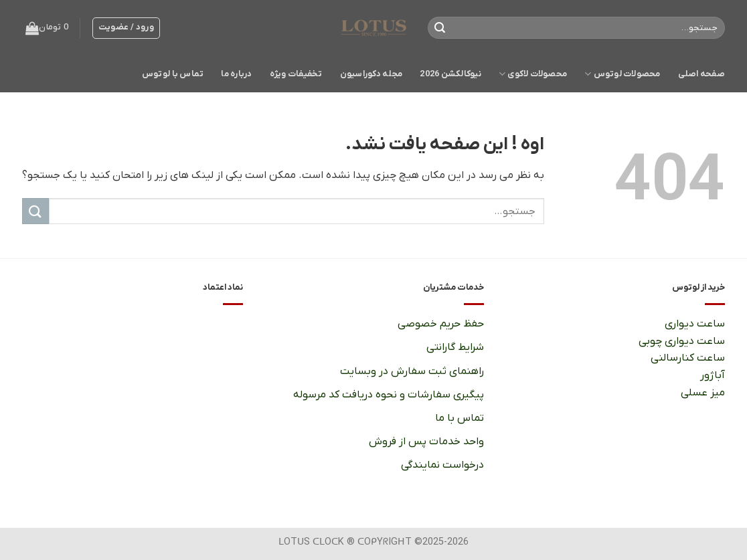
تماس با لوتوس (173, 74)
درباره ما (236, 74)
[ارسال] (440, 28)
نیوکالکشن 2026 (450, 74)
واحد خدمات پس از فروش (426, 442)
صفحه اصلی (701, 74)
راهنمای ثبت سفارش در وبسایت (412, 371)
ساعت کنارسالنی (688, 358)
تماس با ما (459, 418)
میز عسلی (702, 393)
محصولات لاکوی (533, 74)
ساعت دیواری (694, 324)
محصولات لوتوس (622, 74)
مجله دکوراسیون (371, 74)
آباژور (712, 375)
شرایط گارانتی (455, 347)
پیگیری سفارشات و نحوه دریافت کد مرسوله (389, 395)
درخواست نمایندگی (442, 465)
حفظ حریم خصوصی (441, 324)
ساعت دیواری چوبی (682, 341)
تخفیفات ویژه (296, 74)
